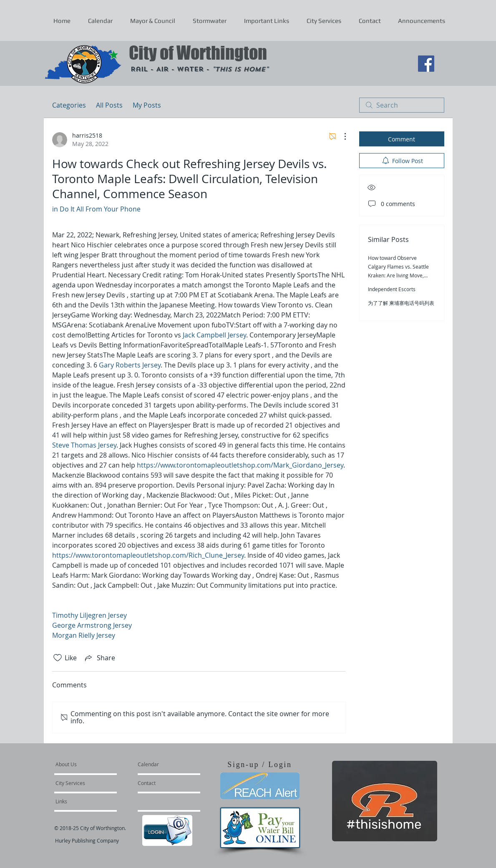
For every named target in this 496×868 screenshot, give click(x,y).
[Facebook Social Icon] (426, 64)
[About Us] (87, 764)
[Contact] (160, 783)
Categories (69, 105)
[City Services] (79, 783)
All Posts (109, 105)
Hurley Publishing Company (87, 840)
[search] (402, 105)
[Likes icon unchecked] (58, 658)
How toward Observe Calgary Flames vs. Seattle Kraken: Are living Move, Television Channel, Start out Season (401, 275)
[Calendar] (162, 764)
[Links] (78, 801)
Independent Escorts (392, 289)
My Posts (147, 105)
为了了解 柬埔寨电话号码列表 (401, 303)
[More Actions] (341, 136)
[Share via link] (99, 658)
